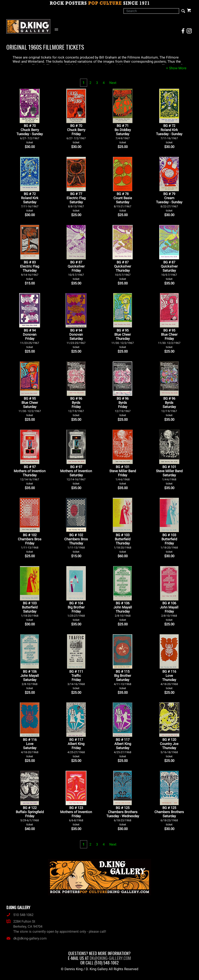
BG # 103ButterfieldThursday (123, 543)
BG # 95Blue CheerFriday (169, 339)
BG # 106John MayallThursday (123, 611)
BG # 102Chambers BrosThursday (76, 543)
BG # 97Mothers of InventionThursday (30, 475)
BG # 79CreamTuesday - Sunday (169, 202)
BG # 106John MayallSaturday (30, 680)
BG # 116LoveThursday (169, 680)
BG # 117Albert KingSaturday (123, 748)
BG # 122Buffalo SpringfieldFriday (30, 816)
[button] (176, 68)
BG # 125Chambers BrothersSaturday (169, 816)
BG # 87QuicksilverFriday (76, 270)
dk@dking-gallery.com (27, 938)
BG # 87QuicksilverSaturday (169, 270)
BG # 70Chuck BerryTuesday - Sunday (30, 134)
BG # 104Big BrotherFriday (76, 611)
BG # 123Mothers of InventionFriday (76, 816)
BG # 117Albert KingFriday (76, 748)
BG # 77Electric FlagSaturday (76, 202)
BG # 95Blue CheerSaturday (30, 407)
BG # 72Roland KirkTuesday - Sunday (169, 134)
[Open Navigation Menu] (58, 30)
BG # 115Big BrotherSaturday (123, 680)
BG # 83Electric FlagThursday (30, 270)
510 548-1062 (20, 915)
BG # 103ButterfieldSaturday (30, 611)
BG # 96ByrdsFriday (76, 407)
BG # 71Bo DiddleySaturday (123, 134)
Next (113, 83)
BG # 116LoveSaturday (30, 748)
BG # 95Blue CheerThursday (123, 339)
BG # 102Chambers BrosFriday (30, 543)
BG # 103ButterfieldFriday (169, 543)
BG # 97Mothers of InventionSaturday (76, 475)
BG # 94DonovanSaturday (76, 339)
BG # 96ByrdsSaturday (169, 407)
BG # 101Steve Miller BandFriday (123, 475)
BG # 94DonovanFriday (30, 339)
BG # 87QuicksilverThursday (123, 270)
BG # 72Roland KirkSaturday (30, 202)
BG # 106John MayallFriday (169, 611)
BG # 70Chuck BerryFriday (76, 134)
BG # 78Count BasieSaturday (123, 202)
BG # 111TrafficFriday (76, 680)
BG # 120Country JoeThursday (169, 748)
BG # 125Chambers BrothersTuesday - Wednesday (123, 816)
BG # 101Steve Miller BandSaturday (169, 475)
